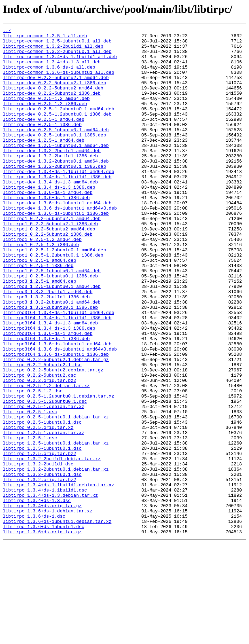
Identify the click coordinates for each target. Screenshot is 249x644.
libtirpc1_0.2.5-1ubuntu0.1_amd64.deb (52, 320)
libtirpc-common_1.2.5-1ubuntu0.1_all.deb (57, 44)
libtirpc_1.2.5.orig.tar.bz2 (40, 539)
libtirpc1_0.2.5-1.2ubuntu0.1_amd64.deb (54, 294)
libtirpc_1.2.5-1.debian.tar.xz (44, 514)
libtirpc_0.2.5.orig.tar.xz (38, 508)
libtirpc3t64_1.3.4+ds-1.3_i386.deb (49, 388)
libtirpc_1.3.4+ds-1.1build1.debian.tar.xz (59, 576)
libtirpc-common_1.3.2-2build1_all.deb (53, 50)
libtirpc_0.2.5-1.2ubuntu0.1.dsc (45, 476)
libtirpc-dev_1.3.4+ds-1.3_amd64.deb (50, 213)
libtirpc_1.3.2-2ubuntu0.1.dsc (42, 564)
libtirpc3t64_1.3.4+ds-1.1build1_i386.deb (57, 376)
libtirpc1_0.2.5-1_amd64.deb (40, 307)
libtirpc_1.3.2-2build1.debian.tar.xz (52, 545)
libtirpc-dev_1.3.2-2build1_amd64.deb (52, 175)
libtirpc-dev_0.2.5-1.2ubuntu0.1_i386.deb (57, 132)
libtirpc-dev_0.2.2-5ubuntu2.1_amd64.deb (56, 88)
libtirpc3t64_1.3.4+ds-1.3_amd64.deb (50, 382)
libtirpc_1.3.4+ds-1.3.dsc (37, 595)
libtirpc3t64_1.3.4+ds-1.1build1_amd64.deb (59, 370)
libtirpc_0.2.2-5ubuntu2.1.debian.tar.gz (56, 426)
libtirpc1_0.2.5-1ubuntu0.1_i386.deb (50, 326)
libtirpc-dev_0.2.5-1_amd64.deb (44, 138)
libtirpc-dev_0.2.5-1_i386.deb (42, 144)
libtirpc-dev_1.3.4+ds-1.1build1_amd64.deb (59, 201)
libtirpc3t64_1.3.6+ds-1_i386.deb (46, 401)
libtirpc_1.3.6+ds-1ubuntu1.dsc (44, 627)
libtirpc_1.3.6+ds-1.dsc (34, 614)
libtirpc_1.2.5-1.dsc (30, 520)
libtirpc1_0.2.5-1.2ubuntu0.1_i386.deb (53, 301)
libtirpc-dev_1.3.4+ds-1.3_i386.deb (49, 219)
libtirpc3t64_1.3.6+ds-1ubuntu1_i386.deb (56, 420)
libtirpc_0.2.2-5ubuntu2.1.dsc (42, 432)
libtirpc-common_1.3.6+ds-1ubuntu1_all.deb (59, 81)
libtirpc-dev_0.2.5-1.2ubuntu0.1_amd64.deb (59, 125)
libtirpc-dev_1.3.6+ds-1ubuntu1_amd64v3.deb (60, 244)
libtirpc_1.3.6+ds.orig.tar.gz (42, 633)
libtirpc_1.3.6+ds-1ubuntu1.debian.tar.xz (57, 620)
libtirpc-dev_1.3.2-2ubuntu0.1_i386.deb (54, 194)
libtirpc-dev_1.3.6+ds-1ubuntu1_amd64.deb (57, 238)
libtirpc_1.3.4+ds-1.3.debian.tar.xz (50, 589)
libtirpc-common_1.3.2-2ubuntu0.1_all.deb (57, 56)
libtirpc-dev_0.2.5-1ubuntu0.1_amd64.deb (56, 150)
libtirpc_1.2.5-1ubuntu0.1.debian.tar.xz (56, 526)
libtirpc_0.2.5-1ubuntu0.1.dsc (42, 501)
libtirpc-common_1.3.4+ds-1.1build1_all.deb (60, 63)
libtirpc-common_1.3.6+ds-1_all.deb (49, 75)
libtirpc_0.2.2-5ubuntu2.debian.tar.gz (53, 439)
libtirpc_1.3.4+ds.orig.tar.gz (42, 602)
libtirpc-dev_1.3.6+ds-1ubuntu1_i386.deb (56, 251)
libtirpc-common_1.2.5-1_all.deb (45, 38)
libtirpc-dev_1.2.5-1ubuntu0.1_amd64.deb (56, 169)
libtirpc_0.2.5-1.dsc (30, 489)
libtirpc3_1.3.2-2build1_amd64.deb (48, 345)
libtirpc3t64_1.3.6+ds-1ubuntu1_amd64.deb (57, 407)
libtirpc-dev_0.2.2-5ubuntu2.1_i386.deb (54, 94)
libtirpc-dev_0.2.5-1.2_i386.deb (45, 119)
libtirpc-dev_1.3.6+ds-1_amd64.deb (48, 226)
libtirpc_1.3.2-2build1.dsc (38, 551)
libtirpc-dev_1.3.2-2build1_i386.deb (50, 182)
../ (7, 31)
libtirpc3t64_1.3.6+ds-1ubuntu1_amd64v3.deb (60, 414)
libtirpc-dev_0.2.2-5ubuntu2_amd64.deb (53, 100)
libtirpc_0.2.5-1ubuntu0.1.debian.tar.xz (56, 495)
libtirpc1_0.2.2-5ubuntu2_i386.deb (48, 276)
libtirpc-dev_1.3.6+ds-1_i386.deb (46, 232)
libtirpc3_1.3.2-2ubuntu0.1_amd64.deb (52, 357)
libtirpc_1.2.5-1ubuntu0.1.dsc (42, 533)
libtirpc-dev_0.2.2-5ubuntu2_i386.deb (52, 107)
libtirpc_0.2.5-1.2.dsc (33, 464)
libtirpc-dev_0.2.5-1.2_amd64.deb (46, 113)
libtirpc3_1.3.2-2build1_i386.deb (46, 351)
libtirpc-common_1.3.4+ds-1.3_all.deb (52, 69)
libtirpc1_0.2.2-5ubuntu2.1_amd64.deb (52, 257)
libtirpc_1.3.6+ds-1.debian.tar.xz (48, 608)
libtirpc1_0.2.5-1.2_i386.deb (41, 288)
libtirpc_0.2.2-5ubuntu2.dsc (40, 445)
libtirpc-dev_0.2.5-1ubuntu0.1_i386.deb (54, 157)
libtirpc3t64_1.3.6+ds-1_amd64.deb (48, 395)
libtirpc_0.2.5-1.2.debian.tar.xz (46, 457)
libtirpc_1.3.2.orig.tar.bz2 (40, 570)
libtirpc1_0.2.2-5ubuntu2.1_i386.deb (50, 263)
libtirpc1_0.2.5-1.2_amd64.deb (42, 282)
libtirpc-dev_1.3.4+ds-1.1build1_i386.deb (57, 207)
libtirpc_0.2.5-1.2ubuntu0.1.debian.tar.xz (59, 470)
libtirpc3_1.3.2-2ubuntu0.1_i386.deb (50, 363)
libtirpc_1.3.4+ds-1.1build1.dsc (45, 583)
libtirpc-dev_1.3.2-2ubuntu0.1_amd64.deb (56, 188)
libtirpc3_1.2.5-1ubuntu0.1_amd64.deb (52, 338)
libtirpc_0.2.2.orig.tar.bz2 (40, 451)
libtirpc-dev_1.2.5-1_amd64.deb (44, 163)
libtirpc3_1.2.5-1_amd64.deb (40, 332)
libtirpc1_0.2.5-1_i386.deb (38, 313)
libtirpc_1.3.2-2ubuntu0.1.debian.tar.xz (56, 558)
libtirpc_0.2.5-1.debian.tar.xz (44, 482)
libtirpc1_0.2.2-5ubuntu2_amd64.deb (49, 269)
